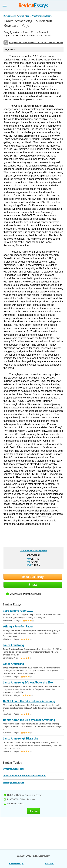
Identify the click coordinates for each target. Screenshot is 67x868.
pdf (28, 562)
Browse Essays (16, 863)
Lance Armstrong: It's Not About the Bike (28, 682)
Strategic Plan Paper (13, 782)
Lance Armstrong (13, 645)
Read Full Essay (33, 577)
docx (29, 565)
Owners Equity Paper (13, 769)
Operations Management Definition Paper (24, 776)
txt (29, 559)
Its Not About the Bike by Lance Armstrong (29, 701)
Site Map (50, 863)
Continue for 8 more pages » (34, 550)
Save (33, 585)
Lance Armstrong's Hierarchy (20, 738)
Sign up (33, 811)
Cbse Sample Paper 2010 (18, 611)
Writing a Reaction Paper (18, 626)
